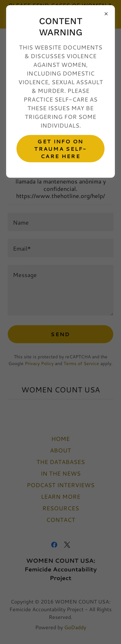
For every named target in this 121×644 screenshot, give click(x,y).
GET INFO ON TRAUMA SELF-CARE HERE (60, 149)
